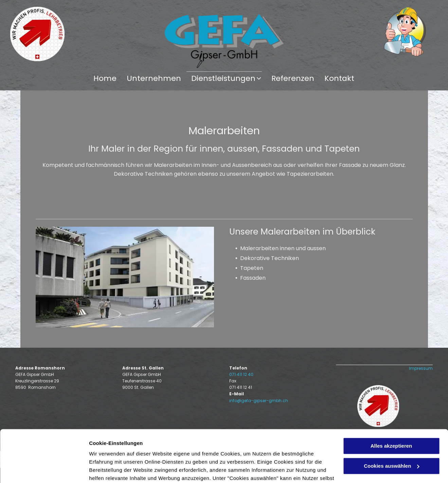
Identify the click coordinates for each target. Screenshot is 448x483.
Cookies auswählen (113, 470)
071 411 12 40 (241, 374)
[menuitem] (105, 78)
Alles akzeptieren (391, 394)
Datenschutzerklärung (118, 451)
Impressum (421, 368)
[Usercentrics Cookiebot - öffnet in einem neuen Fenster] (44, 470)
